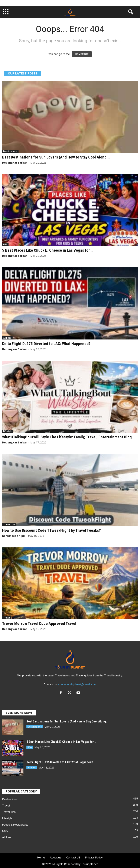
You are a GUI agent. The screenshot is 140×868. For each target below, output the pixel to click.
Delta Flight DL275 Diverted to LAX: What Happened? (46, 344)
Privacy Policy (94, 857)
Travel (6, 618)
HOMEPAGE (82, 54)
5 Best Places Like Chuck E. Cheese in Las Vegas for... (47, 250)
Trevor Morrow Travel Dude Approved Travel (39, 623)
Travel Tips (9, 524)
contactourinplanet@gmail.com (77, 684)
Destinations (10, 151)
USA (5, 244)
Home (41, 857)
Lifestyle (8, 431)
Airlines (7, 338)
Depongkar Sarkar (15, 163)
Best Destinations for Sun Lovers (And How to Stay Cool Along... (56, 157)
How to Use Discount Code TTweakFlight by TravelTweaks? (51, 530)
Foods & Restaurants (15, 825)
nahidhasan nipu (13, 536)
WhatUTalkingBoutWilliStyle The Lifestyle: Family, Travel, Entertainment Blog (67, 437)
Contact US (73, 857)
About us (56, 857)
